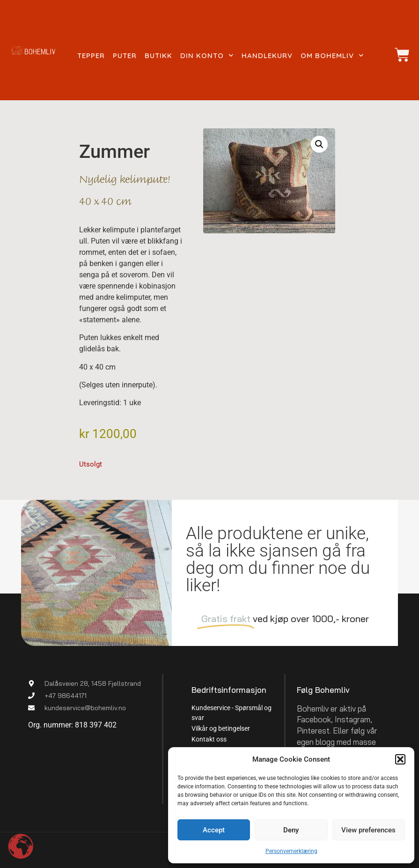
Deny (291, 830)
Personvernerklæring (291, 851)
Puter (125, 56)
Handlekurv (267, 56)
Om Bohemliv (332, 56)
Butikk (158, 56)
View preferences (368, 830)
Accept (214, 830)
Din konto (207, 56)
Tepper (91, 56)
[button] (400, 759)
